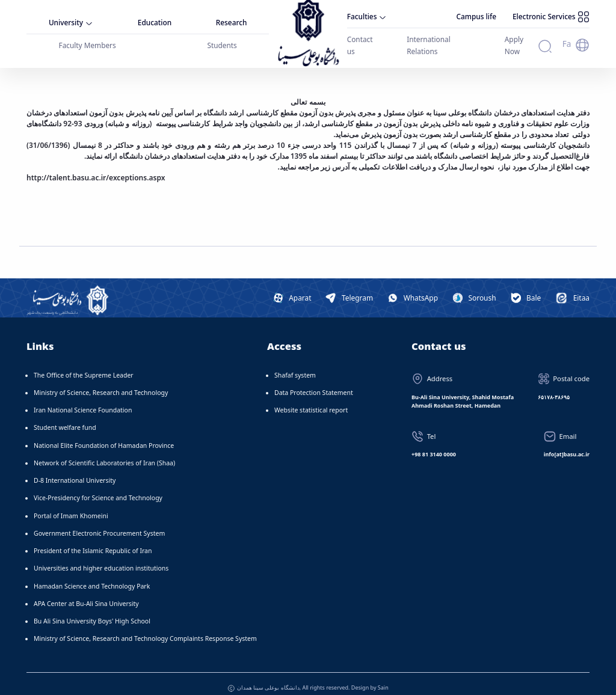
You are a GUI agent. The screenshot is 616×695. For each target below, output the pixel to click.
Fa (568, 38)
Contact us (359, 38)
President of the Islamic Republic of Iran (93, 542)
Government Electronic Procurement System (99, 524)
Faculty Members (88, 40)
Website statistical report (311, 401)
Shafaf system (295, 366)
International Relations (433, 38)
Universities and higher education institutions (101, 559)
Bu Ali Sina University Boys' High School (92, 612)
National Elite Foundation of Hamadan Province (104, 436)
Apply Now (506, 38)
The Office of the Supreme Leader (84, 366)
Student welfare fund (65, 418)
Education (156, 19)
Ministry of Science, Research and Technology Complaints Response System (145, 629)
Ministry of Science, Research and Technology (101, 383)
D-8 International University (75, 471)
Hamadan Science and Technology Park (92, 577)
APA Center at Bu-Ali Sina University (86, 594)
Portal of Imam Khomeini (71, 506)
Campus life (488, 17)
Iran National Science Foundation (83, 401)
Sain (383, 678)
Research (234, 19)
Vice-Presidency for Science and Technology (98, 489)
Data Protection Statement (314, 383)
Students (223, 40)
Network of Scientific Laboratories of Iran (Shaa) (104, 453)
